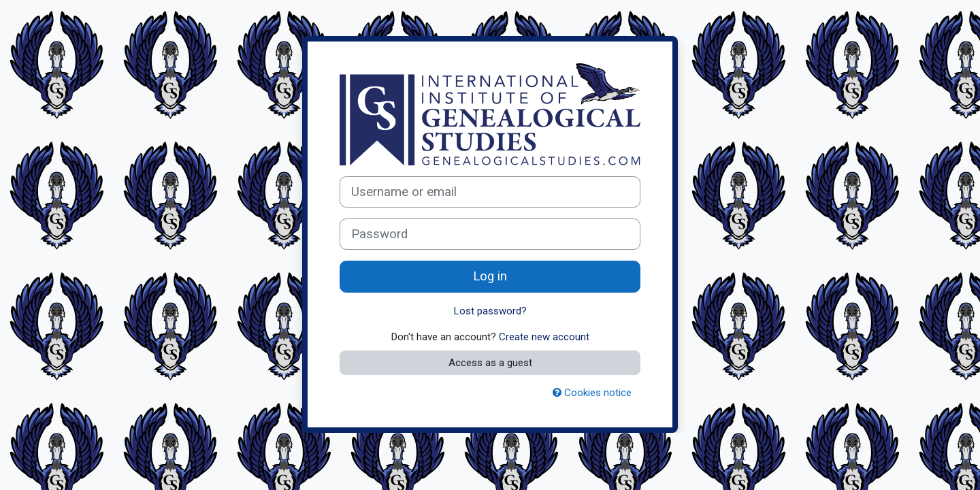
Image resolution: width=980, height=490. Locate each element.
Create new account (544, 337)
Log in (490, 276)
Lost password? (490, 311)
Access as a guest (490, 363)
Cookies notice (592, 393)
